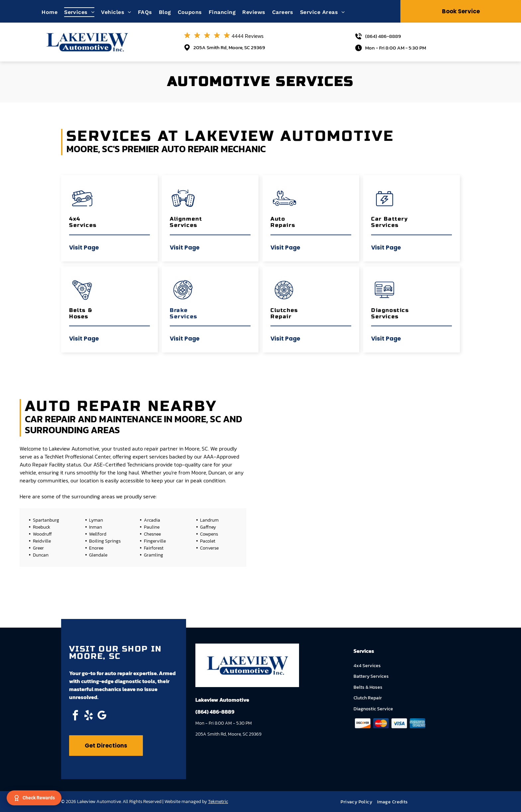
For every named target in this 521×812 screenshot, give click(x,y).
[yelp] (88, 716)
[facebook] (75, 716)
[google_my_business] (102, 716)
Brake (179, 310)
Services (184, 316)
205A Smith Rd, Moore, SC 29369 (229, 47)
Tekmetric (218, 802)
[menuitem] (53, 12)
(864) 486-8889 (383, 36)
